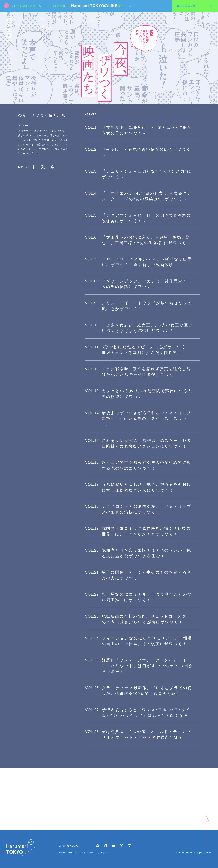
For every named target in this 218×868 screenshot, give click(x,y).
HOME (21, 19)
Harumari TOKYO (9, 48)
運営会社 (104, 853)
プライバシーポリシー (89, 853)
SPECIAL (32, 19)
